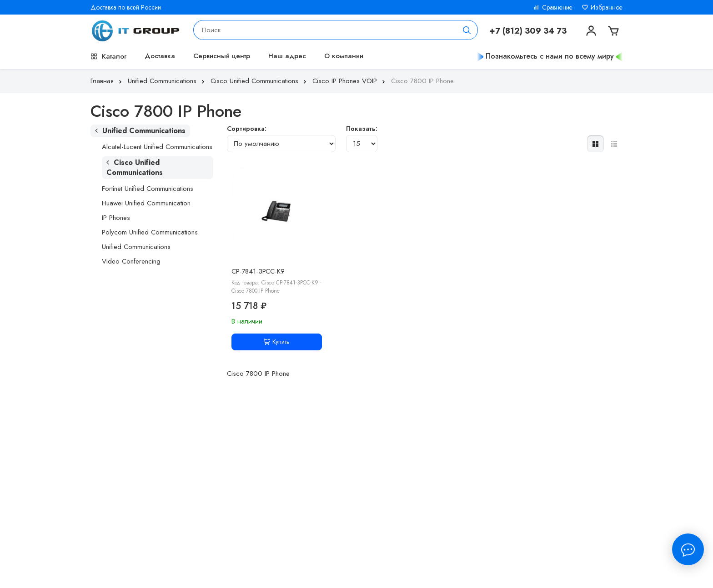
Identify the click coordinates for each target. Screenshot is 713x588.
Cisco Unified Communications (259, 81)
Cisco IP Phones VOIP (350, 81)
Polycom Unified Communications (150, 232)
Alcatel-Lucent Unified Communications (157, 147)
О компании (344, 56)
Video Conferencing (131, 261)
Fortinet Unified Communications (148, 189)
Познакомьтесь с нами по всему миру (550, 56)
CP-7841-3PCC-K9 (258, 271)
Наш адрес (287, 56)
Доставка (160, 56)
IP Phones (116, 218)
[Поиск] (467, 30)
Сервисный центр (222, 56)
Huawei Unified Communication (146, 203)
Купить (277, 342)
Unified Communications (167, 81)
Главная (107, 81)
